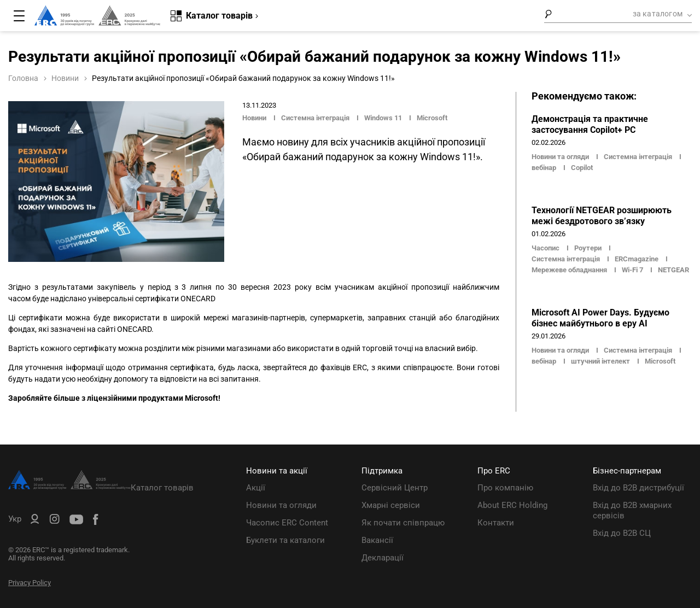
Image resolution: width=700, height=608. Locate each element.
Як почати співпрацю (403, 523)
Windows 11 (383, 118)
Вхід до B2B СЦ (622, 533)
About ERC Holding (512, 505)
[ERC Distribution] (69, 487)
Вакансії (377, 540)
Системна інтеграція (315, 118)
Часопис (546, 248)
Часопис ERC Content (287, 523)
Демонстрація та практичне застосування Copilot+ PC (590, 124)
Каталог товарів (162, 488)
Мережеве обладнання (569, 270)
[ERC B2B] (35, 521)
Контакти (496, 523)
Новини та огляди (561, 157)
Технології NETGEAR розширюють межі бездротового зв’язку (602, 216)
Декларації (383, 558)
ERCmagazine (637, 259)
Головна (23, 78)
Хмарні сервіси (391, 505)
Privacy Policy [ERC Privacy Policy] (30, 583)
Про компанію (505, 488)
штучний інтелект (600, 361)
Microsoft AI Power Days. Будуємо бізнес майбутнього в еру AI (600, 318)
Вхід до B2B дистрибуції (638, 488)
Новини (65, 78)
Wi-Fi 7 (632, 270)
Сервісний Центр (395, 488)
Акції (256, 488)
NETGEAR (673, 270)
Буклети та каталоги (285, 540)
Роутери (588, 248)
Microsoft (432, 118)
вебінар (544, 168)
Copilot (582, 168)
